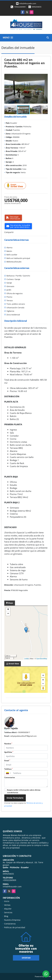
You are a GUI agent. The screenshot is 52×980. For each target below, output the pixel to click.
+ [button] (8, 610)
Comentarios (10, 777)
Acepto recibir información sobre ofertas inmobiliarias (24, 791)
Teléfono (8, 769)
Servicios (8, 912)
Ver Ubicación (25, 683)
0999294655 (36, 7)
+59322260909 (20, 7)
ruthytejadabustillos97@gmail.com (23, 736)
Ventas (7, 905)
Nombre (8, 744)
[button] (45, 75)
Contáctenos (10, 924)
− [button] (8, 614)
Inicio (7, 901)
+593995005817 (24, 732)
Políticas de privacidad (15, 927)
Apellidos (9, 752)
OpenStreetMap (42, 659)
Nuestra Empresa (12, 920)
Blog (6, 916)
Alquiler (8, 909)
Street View (16, 186)
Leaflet (26, 659)
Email (7, 761)
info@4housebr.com (12, 887)
